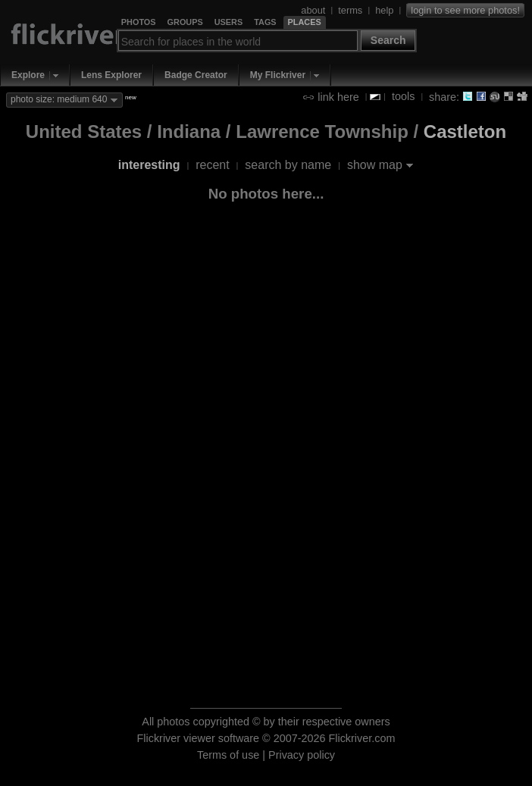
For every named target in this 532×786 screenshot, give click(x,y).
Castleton (465, 132)
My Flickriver (278, 75)
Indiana (189, 132)
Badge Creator (196, 75)
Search (388, 40)
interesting (149, 165)
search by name (288, 165)
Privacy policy (302, 755)
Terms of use (228, 755)
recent (212, 165)
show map (375, 165)
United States (84, 132)
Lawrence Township (322, 132)
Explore (28, 75)
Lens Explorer (111, 75)
